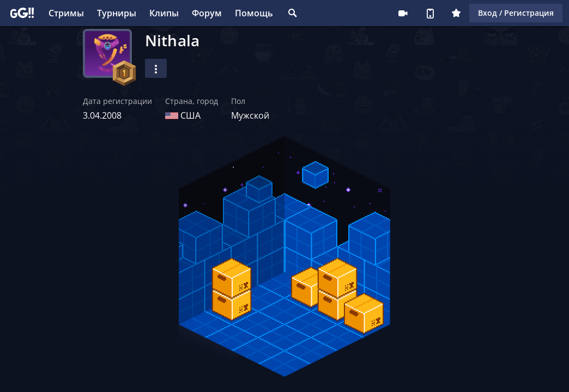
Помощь (254, 13)
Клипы (164, 13)
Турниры (117, 13)
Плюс (456, 13)
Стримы (66, 13)
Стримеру (403, 13)
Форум (207, 13)
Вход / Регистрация (516, 13)
